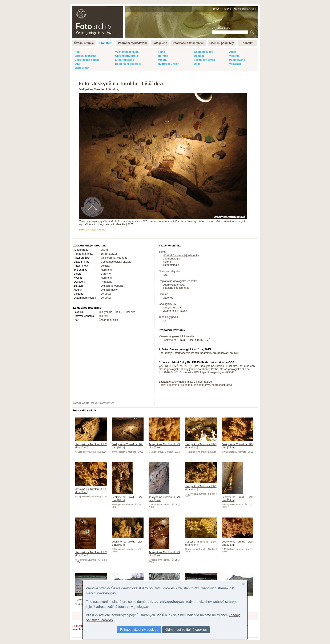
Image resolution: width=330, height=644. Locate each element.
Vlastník (234, 56)
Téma (161, 52)
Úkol (197, 64)
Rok (77, 52)
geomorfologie (171, 259)
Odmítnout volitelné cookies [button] (186, 630)
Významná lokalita (127, 52)
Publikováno (237, 60)
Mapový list (82, 68)
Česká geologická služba (116, 262)
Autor (233, 52)
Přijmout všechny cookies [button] (139, 630)
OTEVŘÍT (207, 340)
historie (167, 262)
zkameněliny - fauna (175, 311)
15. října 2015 (109, 254)
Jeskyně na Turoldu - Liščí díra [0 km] (91, 444)
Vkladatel (235, 64)
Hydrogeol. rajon (169, 64)
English (118, 9)
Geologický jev (203, 52)
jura (165, 275)
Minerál (163, 60)
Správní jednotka (85, 56)
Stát (77, 64)
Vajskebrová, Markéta (114, 258)
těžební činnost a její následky (181, 255)
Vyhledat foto (221, 28)
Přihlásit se (248, 9)
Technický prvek (204, 60)
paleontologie (171, 265)
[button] (244, 584)
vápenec (168, 298)
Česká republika (108, 320)
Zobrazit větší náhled (92, 230)
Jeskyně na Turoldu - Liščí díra (181, 340)
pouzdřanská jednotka (176, 288)
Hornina (163, 56)
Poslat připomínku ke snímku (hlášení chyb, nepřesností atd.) (195, 385)
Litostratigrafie (125, 60)
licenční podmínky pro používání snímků (214, 353)
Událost (199, 56)
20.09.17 (106, 298)
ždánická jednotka (174, 285)
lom (165, 321)
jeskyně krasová (173, 308)
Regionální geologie (128, 64)
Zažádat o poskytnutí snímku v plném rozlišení (186, 382)
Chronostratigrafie (127, 56)
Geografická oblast (87, 60)
